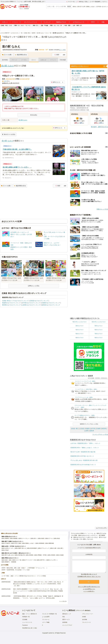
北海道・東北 (4, 26)
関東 (16, 26)
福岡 (81, 26)
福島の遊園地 (5, 538)
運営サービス (66, 620)
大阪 (55, 26)
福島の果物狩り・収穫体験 (9, 562)
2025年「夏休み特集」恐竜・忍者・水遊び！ (14, 568)
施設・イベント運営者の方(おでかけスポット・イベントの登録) (28, 576)
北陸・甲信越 (44, 26)
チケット (15, 60)
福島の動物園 (14, 538)
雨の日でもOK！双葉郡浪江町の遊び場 (83, 452)
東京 (19, 26)
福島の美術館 (51, 555)
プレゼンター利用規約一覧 (49, 614)
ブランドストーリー (88, 614)
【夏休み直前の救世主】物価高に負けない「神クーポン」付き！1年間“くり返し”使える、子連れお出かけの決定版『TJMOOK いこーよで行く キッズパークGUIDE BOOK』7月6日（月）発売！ (38, 584)
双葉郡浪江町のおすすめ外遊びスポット (83, 465)
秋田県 (104, 429)
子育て (93, 22)
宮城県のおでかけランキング (51, 303)
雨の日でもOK (81, 7)
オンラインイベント (31, 22)
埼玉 (29, 26)
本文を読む (34, 115)
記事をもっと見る (34, 286)
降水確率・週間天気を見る (99, 127)
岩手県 (93, 429)
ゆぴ (5, 81)
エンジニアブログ (67, 625)
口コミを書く (7, 55)
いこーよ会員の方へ (89, 591)
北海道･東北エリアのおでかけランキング (15, 301)
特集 (103, 22)
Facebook (25, 625)
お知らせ (43, 60)
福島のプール (49, 538)
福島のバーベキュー (24, 538)
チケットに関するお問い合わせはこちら (89, 587)
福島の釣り (34, 538)
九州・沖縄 (76, 26)
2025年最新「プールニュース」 (37, 568)
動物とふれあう (91, 7)
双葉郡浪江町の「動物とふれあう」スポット (85, 448)
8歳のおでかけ (79, 338)
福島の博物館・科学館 (40, 555)
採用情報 (65, 622)
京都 (58, 26)
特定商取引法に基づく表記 (30, 628)
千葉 (26, 26)
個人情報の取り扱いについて (89, 574)
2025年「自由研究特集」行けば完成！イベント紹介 (16, 570)
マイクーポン (71, 2)
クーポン (24, 60)
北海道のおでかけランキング (39, 301)
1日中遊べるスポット (102, 7)
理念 (64, 617)
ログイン (105, 2)
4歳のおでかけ (79, 330)
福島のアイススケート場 (29, 560)
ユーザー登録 (5, 576)
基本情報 (5, 60)
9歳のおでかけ (99, 338)
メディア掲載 (46, 622)
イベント (15, 22)
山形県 (86, 431)
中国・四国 (67, 26)
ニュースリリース (27, 622)
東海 (34, 26)
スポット (5, 22)
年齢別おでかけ (61, 22)
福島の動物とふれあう (28, 543)
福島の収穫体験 (40, 543)
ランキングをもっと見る (100, 434)
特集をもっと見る (102, 209)
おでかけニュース (79, 22)
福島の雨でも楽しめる (8, 555)
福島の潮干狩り (41, 560)
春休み (75, 7)
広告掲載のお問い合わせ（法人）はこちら (89, 577)
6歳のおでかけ (79, 334)
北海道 (10, 26)
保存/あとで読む (83, 2)
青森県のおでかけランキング (11, 303)
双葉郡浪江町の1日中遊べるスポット (82, 456)
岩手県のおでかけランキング (31, 303)
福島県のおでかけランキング (51, 305)
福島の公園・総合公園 (56, 548)
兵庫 (61, 26)
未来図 (84, 617)
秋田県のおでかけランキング (11, 305)
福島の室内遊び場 (20, 555)
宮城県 (98, 429)
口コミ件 (62, 50)
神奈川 (23, 26)
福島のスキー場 (17, 560)
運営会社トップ (67, 614)
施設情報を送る (21, 55)
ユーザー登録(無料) (95, 2)
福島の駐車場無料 (32, 548)
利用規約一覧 (26, 617)
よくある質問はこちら (89, 589)
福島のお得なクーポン (8, 548)
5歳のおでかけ (99, 330)
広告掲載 (25, 620)
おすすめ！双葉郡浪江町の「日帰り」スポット (85, 443)
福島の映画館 (30, 555)
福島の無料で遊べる (20, 548)
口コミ (34, 60)
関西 (51, 26)
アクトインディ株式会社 (83, 611)
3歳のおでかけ (99, 326)
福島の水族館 (60, 555)
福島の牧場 (41, 538)
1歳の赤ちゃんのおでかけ (99, 322)
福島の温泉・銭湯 (6, 560)
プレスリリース (86, 622)
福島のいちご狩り (51, 560)
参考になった (56, 82)
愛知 (37, 26)
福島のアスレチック (44, 548)
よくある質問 (46, 617)
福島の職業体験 (50, 543)
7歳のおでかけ (99, 334)
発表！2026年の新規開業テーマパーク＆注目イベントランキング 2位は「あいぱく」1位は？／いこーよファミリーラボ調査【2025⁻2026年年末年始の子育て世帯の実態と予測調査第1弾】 (38, 591)
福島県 (92, 431)
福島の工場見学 (6, 543)
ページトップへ (101, 528)
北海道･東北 (75, 429)
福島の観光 (57, 538)
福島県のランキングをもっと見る (89, 424)
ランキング (47, 22)
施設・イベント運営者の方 (30, 614)
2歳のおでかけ (79, 326)
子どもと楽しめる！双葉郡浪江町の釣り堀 (84, 460)
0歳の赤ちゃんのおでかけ (79, 322)
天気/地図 (63, 60)
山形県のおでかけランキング (31, 305)
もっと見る (62, 601)
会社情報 (85, 620)
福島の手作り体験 (16, 543)
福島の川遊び (5, 550)
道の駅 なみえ (8, 66)
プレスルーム (46, 620)
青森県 (87, 429)
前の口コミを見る (9, 134)
